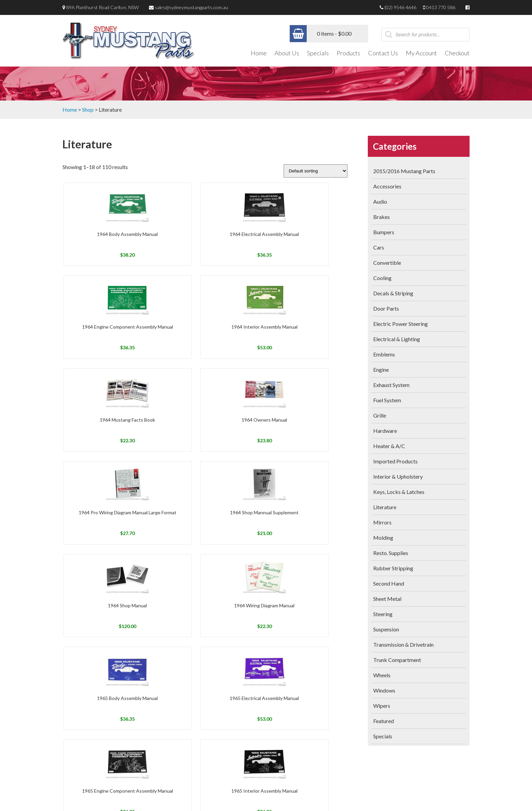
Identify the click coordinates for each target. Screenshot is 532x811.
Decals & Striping (393, 293)
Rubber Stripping (393, 568)
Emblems (384, 354)
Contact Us (383, 53)
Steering (383, 614)
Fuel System (387, 400)
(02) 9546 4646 (400, 7)
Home (259, 53)
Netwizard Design (453, 798)
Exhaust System (391, 385)
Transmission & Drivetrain (403, 644)
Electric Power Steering (401, 324)
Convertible (387, 263)
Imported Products (395, 461)
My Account (421, 53)
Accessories (387, 186)
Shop (88, 109)
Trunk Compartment (397, 660)
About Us (287, 53)
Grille (380, 415)
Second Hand (389, 583)
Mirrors (382, 522)
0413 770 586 (441, 7)
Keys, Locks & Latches (399, 492)
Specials (318, 53)
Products (348, 53)
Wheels (382, 675)
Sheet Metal (387, 599)
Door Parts (386, 308)
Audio (380, 201)
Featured (384, 721)
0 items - (334, 33)
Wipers (382, 706)
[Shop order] (316, 171)
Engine (381, 370)
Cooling (382, 278)
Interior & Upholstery (398, 476)
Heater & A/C (389, 446)
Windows (384, 690)
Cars (379, 247)
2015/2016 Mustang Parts (404, 171)
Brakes (382, 217)
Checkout (457, 53)
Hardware (385, 431)
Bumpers (384, 232)
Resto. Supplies (391, 553)
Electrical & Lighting (397, 339)
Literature (385, 507)
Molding (383, 538)
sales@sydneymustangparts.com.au (191, 7)
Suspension (386, 629)
